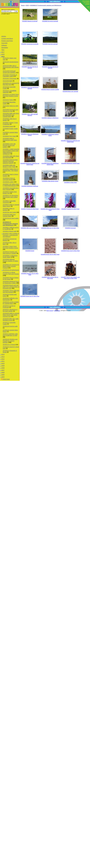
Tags (3, 50)
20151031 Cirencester (10, 79)
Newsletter (5, 48)
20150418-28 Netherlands (11, 270)
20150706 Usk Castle (9, 212)
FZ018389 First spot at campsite (50, 21)
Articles (4, 36)
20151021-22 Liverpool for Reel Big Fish (11, 84)
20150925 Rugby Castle (10, 129)
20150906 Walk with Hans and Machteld (11, 157)
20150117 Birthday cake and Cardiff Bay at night (10, 335)
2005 (3, 375)
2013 (3, 357)
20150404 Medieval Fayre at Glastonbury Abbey (11, 282)
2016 (3, 54)
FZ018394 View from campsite (50, 44)
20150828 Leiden (8, 182)
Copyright (4, 43)
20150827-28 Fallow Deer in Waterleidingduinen (11, 185)
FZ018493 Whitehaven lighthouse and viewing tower (30, 164)
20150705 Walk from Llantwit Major (9, 215)
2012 (3, 359)
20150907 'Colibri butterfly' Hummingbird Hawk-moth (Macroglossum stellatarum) (11, 151)
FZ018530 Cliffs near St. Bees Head (50, 228)
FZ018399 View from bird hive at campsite (30, 67)
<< (48, 1)
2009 (3, 366)
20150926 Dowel (8, 126)
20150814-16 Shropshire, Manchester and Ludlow (11, 196)
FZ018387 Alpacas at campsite (30, 21)
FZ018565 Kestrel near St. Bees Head (30, 296)
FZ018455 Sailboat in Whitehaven (50, 118)
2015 (3, 56)
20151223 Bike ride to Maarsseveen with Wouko (11, 66)
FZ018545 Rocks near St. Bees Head (70, 251)
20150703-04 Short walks (11, 218)
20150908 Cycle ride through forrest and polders (9, 145)
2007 (3, 370)
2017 (3, 52)
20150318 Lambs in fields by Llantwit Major (11, 303)
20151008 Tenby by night (11, 106)
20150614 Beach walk (10, 231)
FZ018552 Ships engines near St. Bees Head (50, 278)
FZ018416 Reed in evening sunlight (50, 89)
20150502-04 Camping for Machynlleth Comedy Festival (11, 266)
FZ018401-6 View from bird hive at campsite (30, 88)
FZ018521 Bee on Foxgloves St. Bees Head (50, 209)
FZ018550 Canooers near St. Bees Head (30, 274)
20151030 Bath (8, 81)
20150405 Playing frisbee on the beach (11, 278)
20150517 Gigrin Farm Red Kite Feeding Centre (10, 247)
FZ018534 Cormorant (70, 228)
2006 (3, 372)
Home (23, 5)
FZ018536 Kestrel (30, 251)
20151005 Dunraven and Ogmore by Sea (10, 110)
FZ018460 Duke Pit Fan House (70, 118)
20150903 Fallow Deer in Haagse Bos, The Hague (11, 170)
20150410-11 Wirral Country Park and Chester (11, 273)
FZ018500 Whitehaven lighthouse (30, 186)
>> (62, 1)
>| (65, 1)
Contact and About (7, 39)
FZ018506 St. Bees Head (70, 182)
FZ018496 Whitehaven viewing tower (70, 163)
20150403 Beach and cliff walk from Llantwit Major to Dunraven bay (11, 287)
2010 (3, 363)
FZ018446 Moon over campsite (70, 91)
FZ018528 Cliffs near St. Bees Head (30, 228)
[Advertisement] (10, 25)
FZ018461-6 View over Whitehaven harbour (30, 135)
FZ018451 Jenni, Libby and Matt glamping (30, 115)
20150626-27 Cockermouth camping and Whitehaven (10, 224)
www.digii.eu (57, 311)
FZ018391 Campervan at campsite (30, 44)
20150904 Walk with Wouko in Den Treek (9, 166)
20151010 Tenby (8, 100)
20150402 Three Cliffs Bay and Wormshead (11, 291)
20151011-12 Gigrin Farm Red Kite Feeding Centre (11, 95)
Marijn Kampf (50, 311)
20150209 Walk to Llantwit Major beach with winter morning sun (11, 315)
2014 (3, 354)
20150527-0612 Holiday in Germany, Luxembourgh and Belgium (11, 235)
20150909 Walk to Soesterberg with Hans (10, 139)
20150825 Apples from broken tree (10, 193)
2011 (3, 361)
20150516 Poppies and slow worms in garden (10, 253)
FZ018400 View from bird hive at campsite (50, 67)
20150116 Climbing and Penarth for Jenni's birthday (10, 341)
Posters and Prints (7, 41)
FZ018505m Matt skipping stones (50, 181)
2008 (3, 368)
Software (4, 45)
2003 (3, 377)
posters (88, 3)
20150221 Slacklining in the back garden (10, 310)
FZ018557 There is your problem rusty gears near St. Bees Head (70, 278)
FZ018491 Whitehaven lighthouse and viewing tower (70, 141)
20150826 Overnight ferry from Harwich (11, 189)
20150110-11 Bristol (9, 345)
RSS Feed (5, 379)
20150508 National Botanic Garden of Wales (10, 260)
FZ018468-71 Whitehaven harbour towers (50, 135)
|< (45, 1)
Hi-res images (86, 1)
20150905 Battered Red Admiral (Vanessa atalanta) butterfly (10, 161)
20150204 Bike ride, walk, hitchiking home (11, 320)
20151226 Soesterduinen (11, 62)
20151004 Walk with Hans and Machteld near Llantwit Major (11, 115)
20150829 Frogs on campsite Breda (9, 179)
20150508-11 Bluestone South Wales (10, 256)
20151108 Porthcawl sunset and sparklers (9, 72)
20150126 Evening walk (10, 326)
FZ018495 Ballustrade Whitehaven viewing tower (50, 164)
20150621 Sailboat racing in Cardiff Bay (11, 228)
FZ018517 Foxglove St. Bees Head (30, 209)
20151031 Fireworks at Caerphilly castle (10, 76)
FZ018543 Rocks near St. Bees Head (50, 254)
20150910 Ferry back (9, 136)
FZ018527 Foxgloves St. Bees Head (70, 209)
